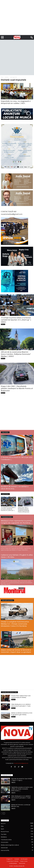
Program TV (9, 859)
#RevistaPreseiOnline (7, 600)
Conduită (17, 859)
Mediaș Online (6, 297)
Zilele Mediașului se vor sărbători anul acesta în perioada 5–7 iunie (21, 705)
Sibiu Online (5, 432)
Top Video (4, 834)
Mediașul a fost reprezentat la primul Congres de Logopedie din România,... (16, 522)
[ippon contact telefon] (17, 231)
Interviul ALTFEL (5, 850)
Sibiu (2, 455)
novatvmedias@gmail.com (21, 763)
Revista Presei (5, 832)
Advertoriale (4, 848)
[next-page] (4, 813)
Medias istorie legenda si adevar (10, 845)
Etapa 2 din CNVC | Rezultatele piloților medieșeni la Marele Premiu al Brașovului (17, 388)
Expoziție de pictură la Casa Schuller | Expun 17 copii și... (22, 779)
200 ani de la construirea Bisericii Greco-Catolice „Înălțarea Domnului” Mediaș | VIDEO (16, 354)
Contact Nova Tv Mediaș (12, 861)
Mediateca (4, 837)
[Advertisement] (17, 18)
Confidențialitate (13, 863)
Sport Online (5, 494)
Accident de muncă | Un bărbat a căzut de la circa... (15, 488)
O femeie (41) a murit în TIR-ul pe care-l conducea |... (17, 458)
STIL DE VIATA (5, 842)
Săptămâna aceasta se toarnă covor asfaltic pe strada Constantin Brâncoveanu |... (22, 789)
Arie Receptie (24, 859)
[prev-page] (2, 813)
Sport (2, 829)
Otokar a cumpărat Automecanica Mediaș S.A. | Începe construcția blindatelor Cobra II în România (15, 624)
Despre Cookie (24, 861)
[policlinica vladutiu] (17, 281)
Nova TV (3, 99)
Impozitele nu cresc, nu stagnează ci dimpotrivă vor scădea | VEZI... (16, 102)
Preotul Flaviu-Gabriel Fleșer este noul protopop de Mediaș (21, 697)
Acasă (2, 77)
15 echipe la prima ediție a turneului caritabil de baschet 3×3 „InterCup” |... (8, 509)
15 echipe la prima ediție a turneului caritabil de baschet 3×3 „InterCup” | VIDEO (16, 320)
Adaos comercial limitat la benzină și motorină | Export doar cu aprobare (16, 651)
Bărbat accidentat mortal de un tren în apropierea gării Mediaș (22, 714)
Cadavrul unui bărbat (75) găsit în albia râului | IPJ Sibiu (17, 556)
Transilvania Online (7, 517)
